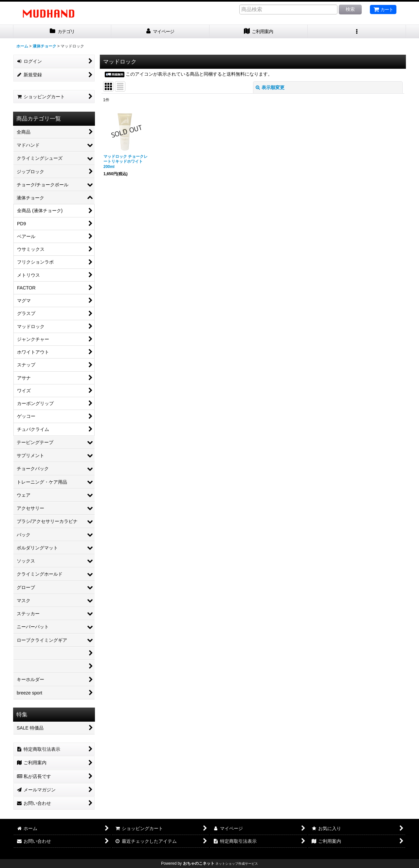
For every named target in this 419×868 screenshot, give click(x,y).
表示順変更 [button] (270, 87)
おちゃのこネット (199, 863)
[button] (357, 32)
